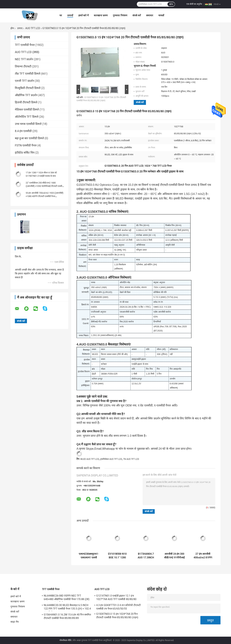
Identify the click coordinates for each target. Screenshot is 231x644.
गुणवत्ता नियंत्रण (120, 15)
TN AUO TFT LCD (131, 459)
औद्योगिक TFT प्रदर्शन (26, 95)
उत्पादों (70, 15)
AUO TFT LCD (33, 28)
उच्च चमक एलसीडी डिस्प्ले (28, 124)
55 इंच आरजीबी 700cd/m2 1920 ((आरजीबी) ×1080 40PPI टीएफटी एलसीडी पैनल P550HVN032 (45, 196)
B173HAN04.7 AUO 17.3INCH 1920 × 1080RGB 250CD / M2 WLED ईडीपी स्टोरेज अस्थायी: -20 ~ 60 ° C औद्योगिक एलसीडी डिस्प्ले (146, 556)
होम (12, 28)
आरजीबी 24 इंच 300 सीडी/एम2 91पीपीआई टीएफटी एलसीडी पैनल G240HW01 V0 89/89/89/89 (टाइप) (174, 556)
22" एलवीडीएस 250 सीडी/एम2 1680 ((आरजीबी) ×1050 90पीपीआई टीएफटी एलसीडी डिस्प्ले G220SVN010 (45, 186)
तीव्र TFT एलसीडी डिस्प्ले (28, 74)
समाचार (150, 15)
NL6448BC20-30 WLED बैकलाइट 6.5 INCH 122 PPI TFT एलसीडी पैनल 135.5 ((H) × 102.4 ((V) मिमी (67, 607)
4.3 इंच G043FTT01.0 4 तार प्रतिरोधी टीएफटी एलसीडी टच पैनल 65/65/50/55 (119, 607)
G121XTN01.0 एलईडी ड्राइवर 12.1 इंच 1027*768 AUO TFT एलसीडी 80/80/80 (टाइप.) (116, 598)
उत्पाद (20, 28)
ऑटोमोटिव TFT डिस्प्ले (27, 117)
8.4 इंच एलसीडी (23, 131)
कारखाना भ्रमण (101, 15)
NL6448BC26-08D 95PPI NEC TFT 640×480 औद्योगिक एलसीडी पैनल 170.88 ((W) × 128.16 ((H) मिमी (67, 598)
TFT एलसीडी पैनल (25, 45)
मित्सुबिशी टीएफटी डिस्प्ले (28, 88)
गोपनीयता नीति (65, 640)
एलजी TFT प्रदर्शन (24, 81)
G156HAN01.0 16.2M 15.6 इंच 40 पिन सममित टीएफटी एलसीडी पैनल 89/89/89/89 (67, 616)
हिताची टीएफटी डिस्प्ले (26, 102)
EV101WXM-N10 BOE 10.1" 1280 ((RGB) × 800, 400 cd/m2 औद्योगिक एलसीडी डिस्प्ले (117, 556)
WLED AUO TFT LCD (90, 459)
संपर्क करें (137, 15)
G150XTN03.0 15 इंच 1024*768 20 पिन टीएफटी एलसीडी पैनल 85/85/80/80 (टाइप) (117, 616)
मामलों (161, 15)
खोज (171, 4)
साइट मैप (15, 622)
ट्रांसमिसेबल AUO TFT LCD (111, 459)
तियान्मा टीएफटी (23, 66)
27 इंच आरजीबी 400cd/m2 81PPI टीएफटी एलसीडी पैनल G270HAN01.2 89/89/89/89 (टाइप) (203, 556)
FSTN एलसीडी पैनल (26, 145)
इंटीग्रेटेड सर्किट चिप (25, 153)
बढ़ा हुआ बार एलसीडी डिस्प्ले (29, 138)
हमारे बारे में (83, 15)
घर (61, 15)
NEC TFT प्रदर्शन (24, 59)
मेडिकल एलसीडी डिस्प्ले (27, 110)
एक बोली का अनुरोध (194, 4)
